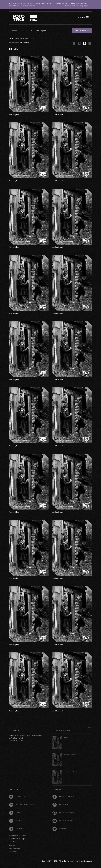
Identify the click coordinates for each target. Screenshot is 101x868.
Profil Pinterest (63, 804)
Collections (13, 842)
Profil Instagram (64, 812)
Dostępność (13, 851)
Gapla (15, 812)
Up (90, 728)
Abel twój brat (14, 115)
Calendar (12, 845)
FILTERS (13, 49)
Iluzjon (16, 821)
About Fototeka (14, 848)
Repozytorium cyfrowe (23, 804)
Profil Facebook (63, 796)
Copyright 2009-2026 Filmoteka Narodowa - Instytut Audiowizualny (67, 861)
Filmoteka (17, 796)
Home (11, 38)
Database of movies (17, 836)
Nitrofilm (17, 829)
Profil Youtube (63, 821)
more (11, 743)
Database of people (17, 839)
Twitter (59, 829)
